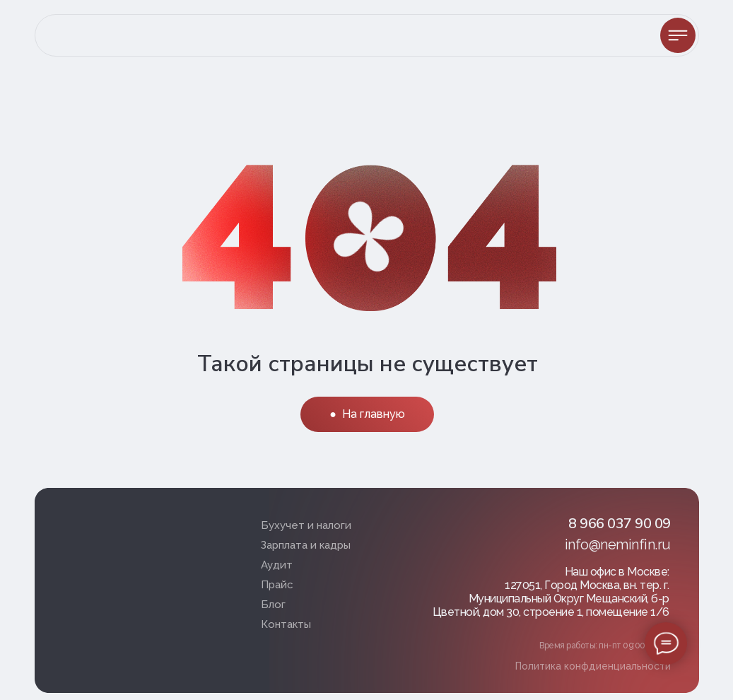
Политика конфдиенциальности (593, 666)
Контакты (286, 624)
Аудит (277, 565)
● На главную (367, 414)
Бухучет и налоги (306, 525)
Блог (273, 605)
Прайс (277, 585)
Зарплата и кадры (306, 545)
